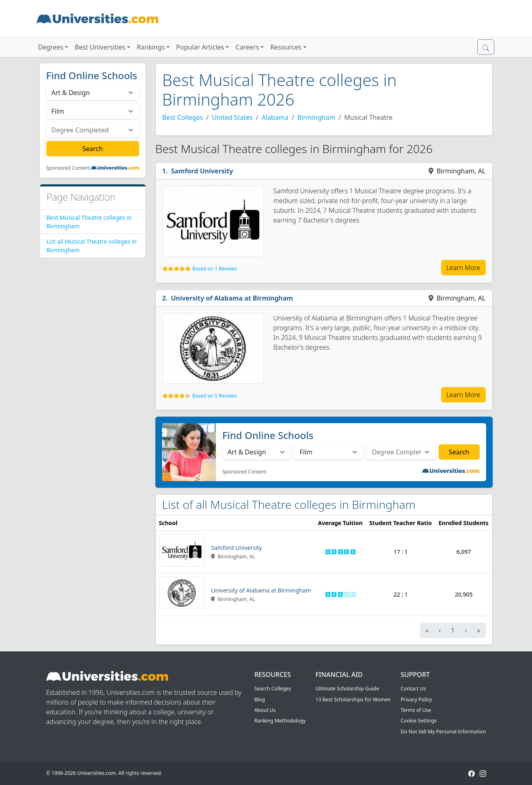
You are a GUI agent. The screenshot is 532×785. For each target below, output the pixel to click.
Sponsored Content (68, 168)
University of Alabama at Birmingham (232, 298)
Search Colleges (273, 689)
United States (232, 117)
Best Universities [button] (100, 47)
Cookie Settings (419, 721)
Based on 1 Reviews (215, 269)
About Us (265, 710)
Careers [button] (247, 47)
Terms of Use (416, 710)
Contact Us (413, 689)
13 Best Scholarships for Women (353, 700)
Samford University (202, 171)
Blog (260, 700)
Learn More (463, 268)
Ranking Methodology (280, 721)
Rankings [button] (151, 47)
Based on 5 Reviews (215, 396)
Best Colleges (183, 117)
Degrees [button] (51, 47)
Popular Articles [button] (200, 47)
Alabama (275, 117)
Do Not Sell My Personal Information (443, 732)
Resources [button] (286, 47)
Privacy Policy (416, 700)
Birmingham (317, 117)
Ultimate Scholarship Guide (347, 689)
